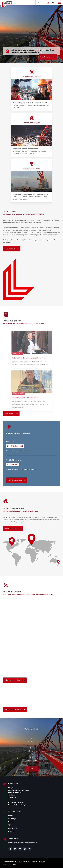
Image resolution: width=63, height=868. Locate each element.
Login (51, 2)
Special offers (13, 828)
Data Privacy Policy (9, 864)
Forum (11, 822)
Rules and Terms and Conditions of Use (16, 862)
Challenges (12, 819)
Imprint (34, 862)
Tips (10, 825)
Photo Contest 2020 (32, 169)
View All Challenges (17, 480)
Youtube (20, 849)
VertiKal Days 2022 (14, 460)
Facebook (10, 849)
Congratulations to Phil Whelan (25, 403)
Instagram (25, 849)
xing (30, 849)
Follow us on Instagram (15, 709)
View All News (11, 414)
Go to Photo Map (13, 529)
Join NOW (32, 775)
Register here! (48, 57)
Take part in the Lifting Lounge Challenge (29, 364)
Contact (11, 831)
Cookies (42, 862)
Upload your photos (32, 123)
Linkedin (15, 849)
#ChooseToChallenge (31, 77)
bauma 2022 (11, 442)
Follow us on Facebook (15, 680)
